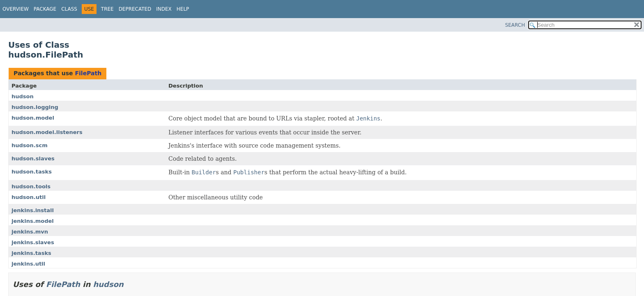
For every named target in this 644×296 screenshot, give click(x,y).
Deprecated (135, 9)
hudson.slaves (33, 158)
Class (69, 9)
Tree (107, 9)
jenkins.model (33, 221)
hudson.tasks (32, 172)
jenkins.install (33, 210)
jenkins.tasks (31, 253)
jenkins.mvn (30, 232)
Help (183, 9)
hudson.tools (31, 186)
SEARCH (515, 25)
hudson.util (29, 197)
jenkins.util (28, 264)
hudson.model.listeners (47, 132)
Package (45, 9)
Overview (16, 9)
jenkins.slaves (33, 242)
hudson (23, 96)
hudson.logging (35, 107)
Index (164, 9)
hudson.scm (30, 145)
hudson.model (33, 118)
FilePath (88, 73)
